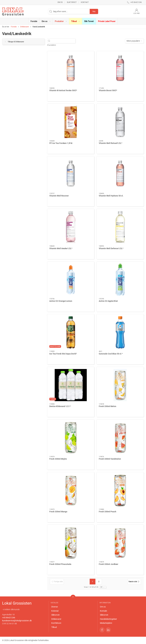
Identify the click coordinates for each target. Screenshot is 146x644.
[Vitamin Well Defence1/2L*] (120, 227)
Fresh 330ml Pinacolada (60, 564)
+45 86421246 (9, 618)
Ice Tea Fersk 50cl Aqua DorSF (63, 354)
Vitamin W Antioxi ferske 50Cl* (63, 90)
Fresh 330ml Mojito (58, 459)
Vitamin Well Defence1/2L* (111, 248)
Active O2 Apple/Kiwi (108, 301)
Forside (14, 27)
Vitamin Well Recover (59, 196)
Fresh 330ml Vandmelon (110, 459)
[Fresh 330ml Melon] (120, 385)
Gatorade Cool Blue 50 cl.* (111, 354)
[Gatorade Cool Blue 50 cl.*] (120, 332)
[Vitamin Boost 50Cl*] (120, 69)
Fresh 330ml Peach (108, 512)
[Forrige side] (57, 582)
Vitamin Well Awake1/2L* (61, 248)
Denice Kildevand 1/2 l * (60, 406)
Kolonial (55, 611)
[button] (46, 21)
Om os (60, 2)
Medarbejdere (106, 623)
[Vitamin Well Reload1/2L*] (120, 122)
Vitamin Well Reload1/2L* (110, 143)
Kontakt (85, 2)
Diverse (55, 607)
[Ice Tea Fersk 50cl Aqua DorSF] (71, 332)
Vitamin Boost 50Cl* (108, 90)
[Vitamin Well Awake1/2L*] (71, 227)
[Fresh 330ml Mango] (71, 490)
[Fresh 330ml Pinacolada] (71, 543)
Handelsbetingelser (108, 619)
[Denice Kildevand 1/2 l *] (71, 385)
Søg (94, 11)
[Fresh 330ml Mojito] (71, 438)
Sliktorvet (72, 2)
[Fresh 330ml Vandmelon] (120, 438)
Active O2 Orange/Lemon (61, 301)
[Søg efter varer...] (63, 41)
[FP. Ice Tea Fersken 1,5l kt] (71, 122)
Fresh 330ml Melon (108, 406)
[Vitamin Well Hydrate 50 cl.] (120, 174)
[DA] (13, 11)
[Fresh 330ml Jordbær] (120, 543)
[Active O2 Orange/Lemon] (71, 280)
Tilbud (54, 627)
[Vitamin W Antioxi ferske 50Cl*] (71, 69)
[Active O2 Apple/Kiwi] (120, 280)
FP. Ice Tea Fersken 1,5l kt (61, 143)
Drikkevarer (25, 27)
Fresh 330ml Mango (58, 512)
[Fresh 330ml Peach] (120, 490)
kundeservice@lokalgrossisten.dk (17, 621)
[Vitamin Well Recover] (71, 174)
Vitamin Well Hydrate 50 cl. (111, 196)
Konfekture (56, 623)
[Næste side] (134, 582)
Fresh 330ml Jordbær (109, 564)
